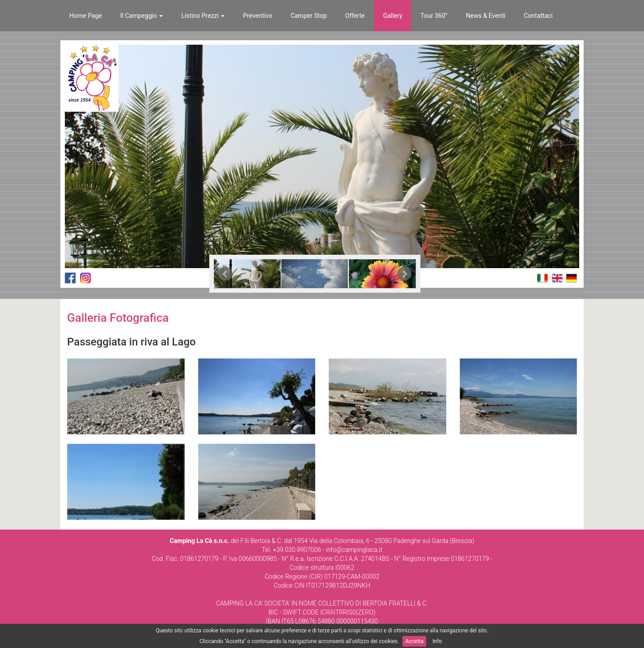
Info (437, 641)
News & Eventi (486, 16)
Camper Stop (309, 16)
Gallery (392, 16)
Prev (225, 274)
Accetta (414, 641)
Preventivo (257, 16)
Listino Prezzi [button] (203, 16)
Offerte (355, 16)
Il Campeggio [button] (142, 16)
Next (404, 274)
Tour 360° (434, 16)
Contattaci (538, 16)
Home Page (86, 16)
